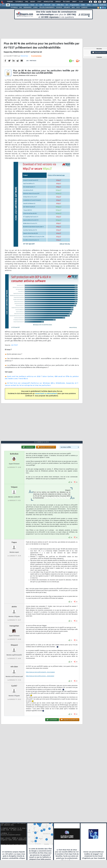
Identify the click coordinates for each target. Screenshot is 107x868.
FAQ (27, 2)
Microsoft (47, 5)
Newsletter (48, 2)
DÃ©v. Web (60, 5)
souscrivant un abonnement (46, 394)
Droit (74, 2)
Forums (10, 2)
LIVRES (35, 8)
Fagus (14, 542)
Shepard (14, 645)
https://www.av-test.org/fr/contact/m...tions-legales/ (40, 672)
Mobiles (95, 5)
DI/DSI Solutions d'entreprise (20, 5)
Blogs (33, 2)
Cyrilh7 (14, 686)
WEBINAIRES (27, 8)
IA (37, 5)
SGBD (83, 5)
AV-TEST (15, 345)
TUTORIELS (14, 8)
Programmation (75, 5)
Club (81, 2)
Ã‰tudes (66, 2)
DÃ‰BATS (67, 8)
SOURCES (59, 8)
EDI (67, 5)
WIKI (73, 8)
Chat (39, 2)
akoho (14, 607)
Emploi (58, 2)
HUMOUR (84, 8)
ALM (41, 5)
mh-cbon (14, 667)
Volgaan (14, 487)
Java (53, 5)
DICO (78, 8)
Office (89, 5)
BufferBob (14, 454)
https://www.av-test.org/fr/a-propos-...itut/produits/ (40, 676)
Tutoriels (19, 2)
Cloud (32, 5)
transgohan (14, 626)
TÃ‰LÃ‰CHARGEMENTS (47, 8)
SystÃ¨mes (103, 5)
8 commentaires (36, 56)
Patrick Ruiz (24, 56)
